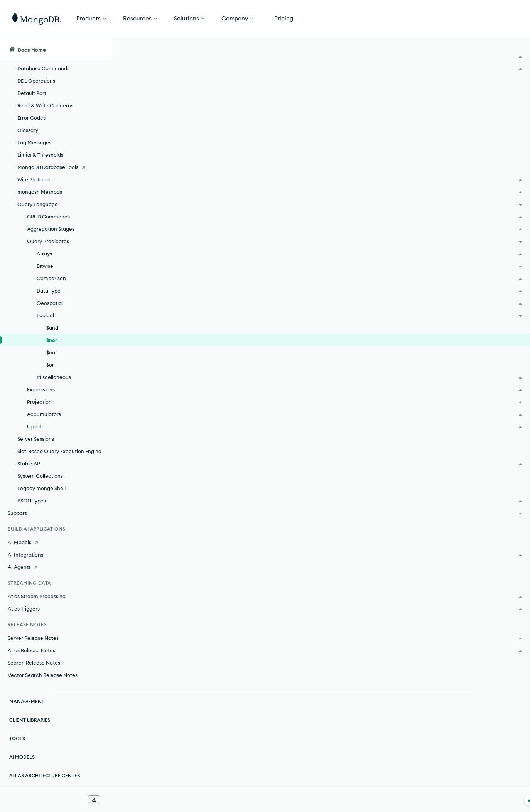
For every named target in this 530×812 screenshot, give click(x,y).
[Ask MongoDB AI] (480, 49)
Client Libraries (30, 720)
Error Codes (31, 118)
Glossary (28, 130)
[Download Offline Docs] (94, 800)
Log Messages (34, 142)
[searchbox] (254, 49)
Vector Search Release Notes (43, 675)
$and (52, 328)
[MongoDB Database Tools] (56, 167)
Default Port (32, 93)
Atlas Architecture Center (45, 776)
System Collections (40, 476)
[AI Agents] (56, 567)
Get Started (491, 19)
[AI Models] (56, 542)
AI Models (22, 757)
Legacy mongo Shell (41, 488)
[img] (456, 107)
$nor (52, 340)
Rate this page (468, 92)
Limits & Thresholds (40, 155)
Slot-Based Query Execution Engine (59, 451)
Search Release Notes (34, 663)
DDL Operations (36, 81)
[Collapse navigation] (112, 800)
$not (52, 352)
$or (50, 365)
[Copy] (417, 195)
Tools (17, 738)
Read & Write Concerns (45, 105)
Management (27, 701)
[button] (371, 18)
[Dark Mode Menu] (512, 49)
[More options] (419, 92)
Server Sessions (36, 439)
